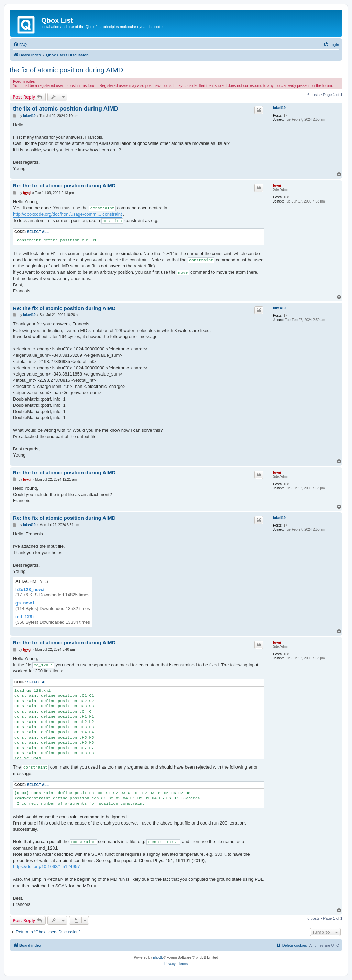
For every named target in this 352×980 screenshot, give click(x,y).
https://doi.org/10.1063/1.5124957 (46, 867)
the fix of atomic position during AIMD (66, 70)
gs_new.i (25, 603)
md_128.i (25, 617)
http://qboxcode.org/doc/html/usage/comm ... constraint (68, 214)
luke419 (279, 108)
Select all (38, 232)
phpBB (158, 958)
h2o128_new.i (30, 590)
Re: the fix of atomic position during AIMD (64, 186)
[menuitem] (20, 45)
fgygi (277, 186)
